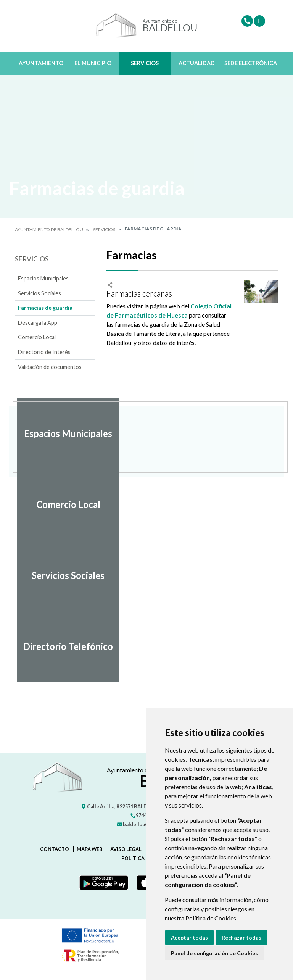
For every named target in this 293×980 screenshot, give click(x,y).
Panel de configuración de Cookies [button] (214, 953)
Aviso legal (126, 849)
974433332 (145, 815)
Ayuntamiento (41, 63)
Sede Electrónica (251, 63)
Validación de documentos (50, 367)
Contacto (55, 849)
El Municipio (93, 63)
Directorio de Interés (44, 352)
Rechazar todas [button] (241, 937)
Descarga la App (38, 323)
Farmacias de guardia (45, 308)
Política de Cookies (211, 918)
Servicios (145, 63)
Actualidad (197, 63)
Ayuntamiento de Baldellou (49, 230)
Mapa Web (90, 849)
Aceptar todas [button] (189, 937)
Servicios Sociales (39, 293)
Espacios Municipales (43, 278)
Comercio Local (37, 337)
